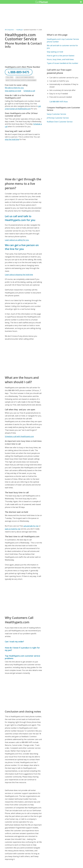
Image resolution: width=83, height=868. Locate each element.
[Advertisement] (23, 159)
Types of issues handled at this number (63, 63)
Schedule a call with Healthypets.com (19, 436)
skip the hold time (12, 139)
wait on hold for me (13, 529)
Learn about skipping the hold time (19, 275)
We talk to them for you (14, 88)
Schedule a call (29, 91)
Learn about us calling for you (17, 240)
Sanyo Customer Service (56, 114)
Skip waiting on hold (13, 91)
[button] (81, 2)
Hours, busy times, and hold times (60, 59)
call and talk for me (31, 526)
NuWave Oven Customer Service (60, 122)
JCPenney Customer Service (58, 118)
